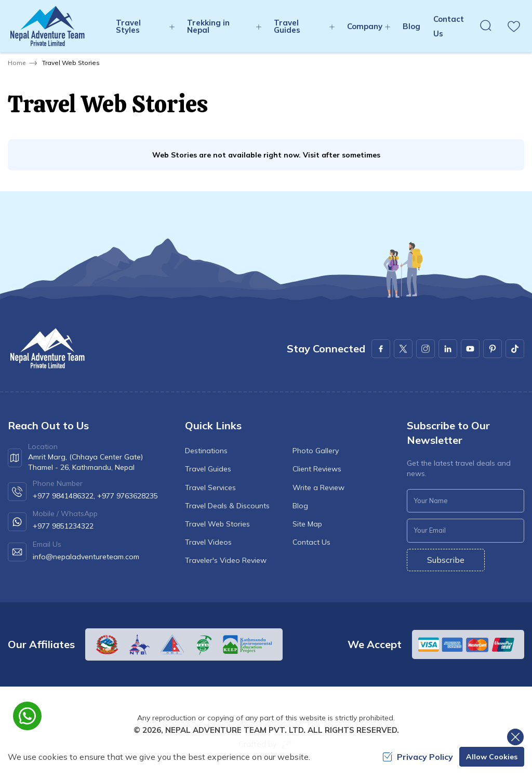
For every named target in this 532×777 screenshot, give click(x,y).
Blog (411, 26)
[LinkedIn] (448, 349)
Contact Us (311, 542)
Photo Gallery (316, 451)
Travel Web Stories (217, 524)
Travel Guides (208, 469)
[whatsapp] (27, 716)
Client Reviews (317, 469)
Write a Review (318, 488)
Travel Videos (208, 542)
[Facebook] (381, 349)
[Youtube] (470, 349)
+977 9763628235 (128, 496)
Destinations (206, 451)
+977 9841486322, (64, 496)
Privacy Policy (418, 757)
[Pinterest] (493, 349)
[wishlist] (514, 27)
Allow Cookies (492, 757)
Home (17, 63)
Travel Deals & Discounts (227, 506)
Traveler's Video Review (226, 560)
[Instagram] (425, 349)
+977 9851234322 (63, 526)
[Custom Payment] (468, 644)
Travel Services (210, 488)
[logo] (47, 348)
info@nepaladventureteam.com (86, 557)
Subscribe (446, 560)
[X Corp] (403, 349)
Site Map (307, 524)
